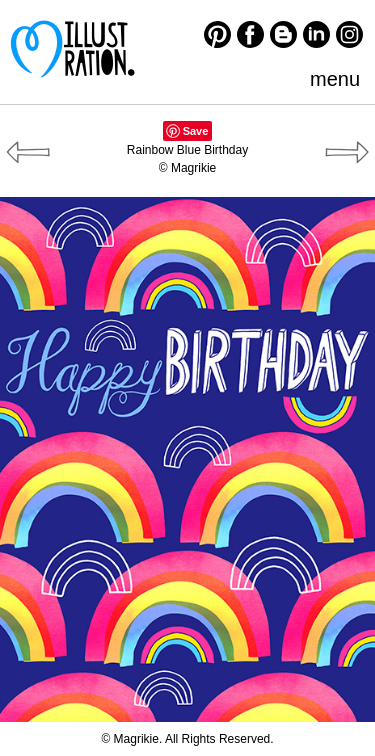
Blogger (283, 34)
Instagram (349, 34)
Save (196, 131)
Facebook (250, 34)
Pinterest (217, 34)
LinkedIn (316, 34)
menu (335, 79)
